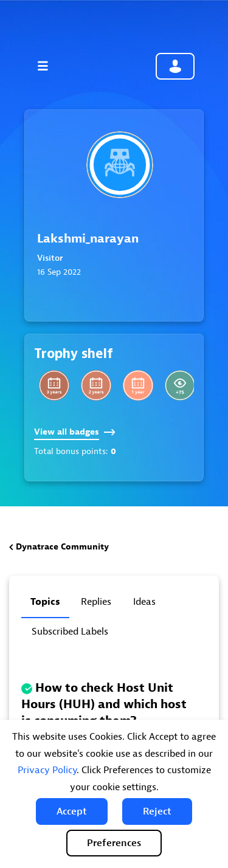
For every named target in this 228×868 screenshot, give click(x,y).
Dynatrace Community (62, 547)
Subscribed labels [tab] (70, 632)
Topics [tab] (45, 602)
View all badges (75, 432)
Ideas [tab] (144, 602)
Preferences (114, 843)
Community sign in (175, 66)
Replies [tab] (96, 602)
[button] (72, 811)
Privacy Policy (47, 770)
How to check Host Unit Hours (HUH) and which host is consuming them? (104, 704)
